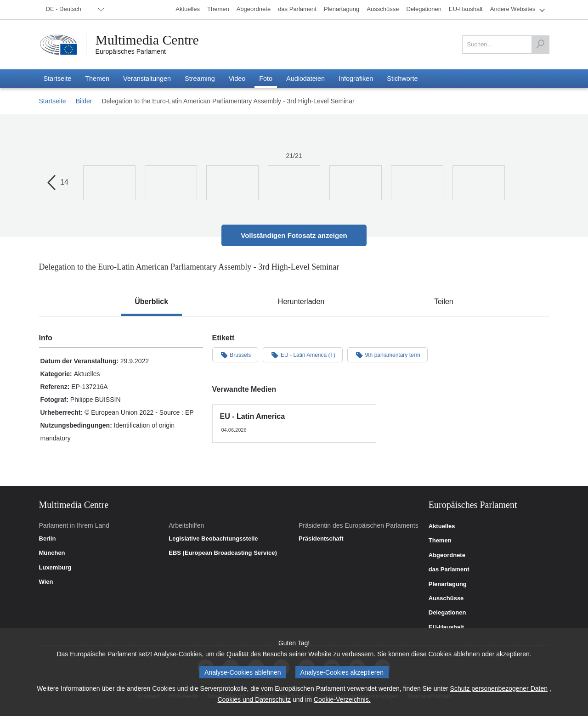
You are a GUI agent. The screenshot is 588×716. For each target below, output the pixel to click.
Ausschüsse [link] (446, 598)
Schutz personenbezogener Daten (499, 688)
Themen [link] (440, 541)
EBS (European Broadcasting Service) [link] (223, 553)
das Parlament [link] (449, 569)
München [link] (52, 553)
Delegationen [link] (447, 613)
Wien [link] (46, 582)
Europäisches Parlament (131, 51)
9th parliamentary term (387, 355)
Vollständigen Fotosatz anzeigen (294, 235)
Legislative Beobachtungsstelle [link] (213, 539)
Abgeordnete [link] (447, 555)
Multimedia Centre (148, 40)
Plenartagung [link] (448, 584)
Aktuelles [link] (442, 526)
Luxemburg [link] (55, 568)
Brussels (235, 355)
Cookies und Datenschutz (254, 699)
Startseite (53, 101)
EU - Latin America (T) (303, 355)
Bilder (84, 101)
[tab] (151, 302)
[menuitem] (73, 10)
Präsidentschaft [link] (321, 539)
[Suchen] (540, 45)
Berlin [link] (48, 539)
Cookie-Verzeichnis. (342, 699)
